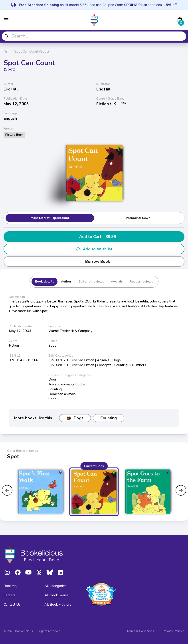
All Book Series (56, 595)
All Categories (55, 586)
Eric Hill (11, 89)
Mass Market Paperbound (50, 218)
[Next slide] (181, 490)
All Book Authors (58, 605)
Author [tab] (66, 282)
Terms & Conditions (140, 631)
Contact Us (12, 605)
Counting (109, 418)
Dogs (75, 418)
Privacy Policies (174, 631)
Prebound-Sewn (138, 218)
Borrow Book (94, 261)
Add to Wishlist (94, 249)
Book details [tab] (45, 282)
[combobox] (94, 36)
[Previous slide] (7, 490)
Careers (10, 595)
